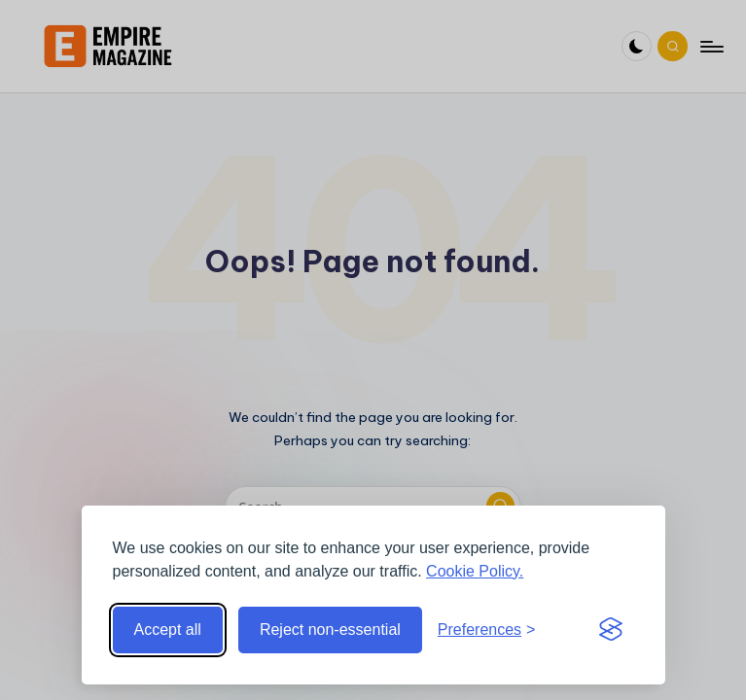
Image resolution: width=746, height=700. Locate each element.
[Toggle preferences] (487, 630)
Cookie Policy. (475, 571)
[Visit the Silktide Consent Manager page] (611, 630)
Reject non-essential (330, 630)
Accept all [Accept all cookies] (168, 630)
